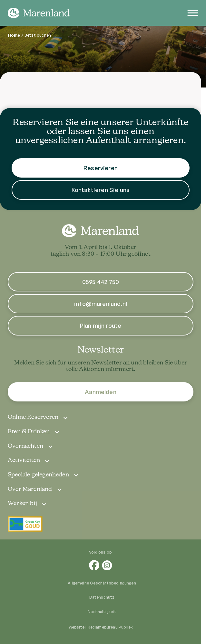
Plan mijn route (101, 326)
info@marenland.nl (101, 304)
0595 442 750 (101, 282)
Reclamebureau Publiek (110, 627)
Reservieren (101, 168)
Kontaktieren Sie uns (101, 190)
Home (14, 35)
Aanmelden (101, 392)
